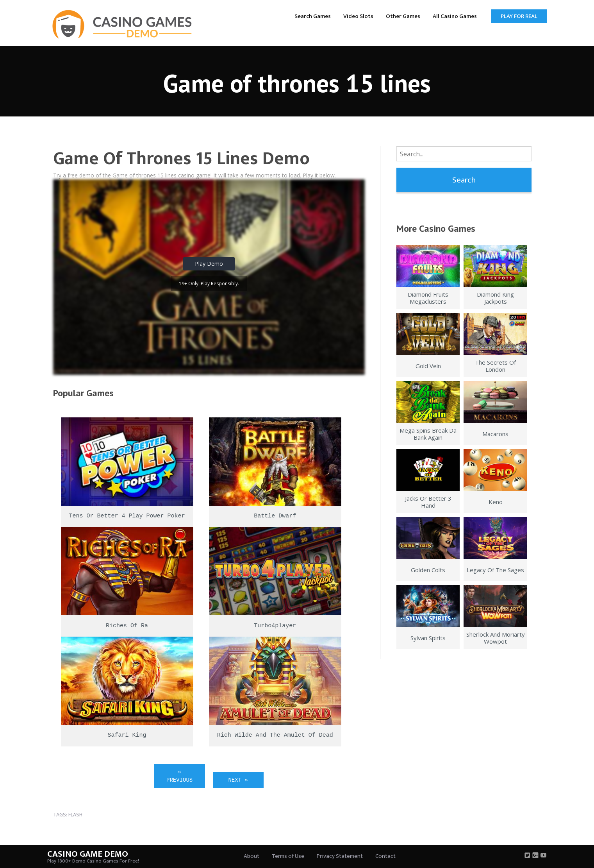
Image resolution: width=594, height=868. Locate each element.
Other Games (403, 16)
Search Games (313, 16)
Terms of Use (288, 856)
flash (75, 815)
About (252, 856)
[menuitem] (313, 16)
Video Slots (358, 16)
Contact (385, 856)
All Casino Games (455, 16)
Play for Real (519, 16)
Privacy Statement (340, 856)
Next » (238, 780)
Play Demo (209, 264)
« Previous (179, 776)
